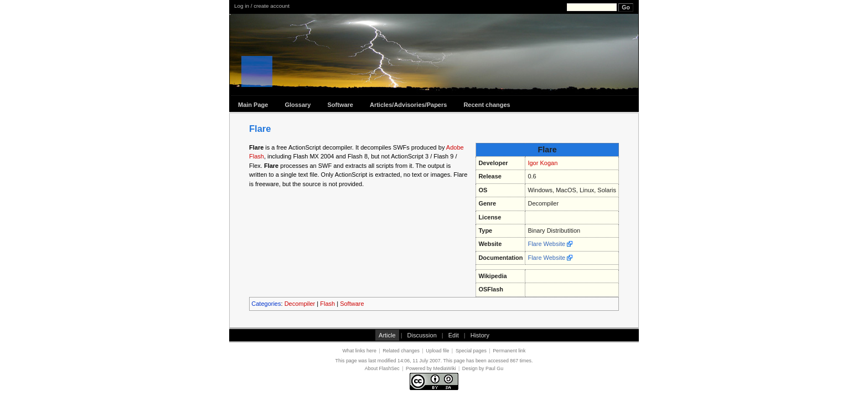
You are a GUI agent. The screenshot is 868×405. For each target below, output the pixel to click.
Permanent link (509, 351)
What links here (359, 351)
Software (340, 105)
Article (387, 335)
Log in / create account (262, 6)
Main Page (253, 105)
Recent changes (487, 105)
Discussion (422, 335)
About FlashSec (382, 368)
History (480, 335)
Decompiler (300, 304)
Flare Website (546, 244)
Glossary (298, 105)
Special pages (471, 351)
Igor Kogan (542, 163)
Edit (454, 335)
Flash (327, 304)
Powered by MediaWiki (431, 368)
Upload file (437, 351)
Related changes (401, 351)
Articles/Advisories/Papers (408, 105)
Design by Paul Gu (483, 368)
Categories (266, 304)
